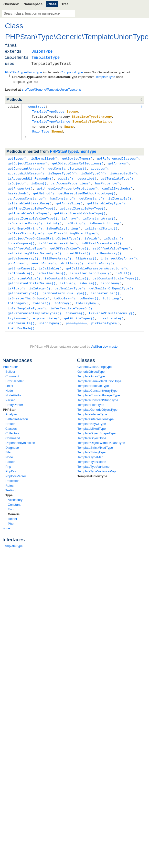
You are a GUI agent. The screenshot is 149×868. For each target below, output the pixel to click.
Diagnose (12, 437)
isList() (54, 218)
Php (8, 456)
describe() (87, 176)
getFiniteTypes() (79, 309)
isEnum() (39, 180)
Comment (12, 366)
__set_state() (111, 309)
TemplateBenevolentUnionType (99, 371)
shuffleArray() (101, 256)
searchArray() (44, 256)
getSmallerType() (70, 280)
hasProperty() (107, 180)
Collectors (12, 423)
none (6, 518)
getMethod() (43, 190)
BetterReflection (17, 409)
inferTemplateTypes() (27, 299)
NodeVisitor (14, 385)
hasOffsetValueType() (27, 242)
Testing (10, 480)
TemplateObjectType (92, 428)
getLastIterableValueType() (33, 214)
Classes (11, 418)
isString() (75, 218)
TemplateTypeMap (90, 447)
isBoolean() (111, 275)
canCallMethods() (117, 185)
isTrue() (67, 275)
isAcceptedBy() (123, 171)
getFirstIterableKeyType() (32, 204)
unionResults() (21, 313)
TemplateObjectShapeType (96, 423)
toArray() (63, 294)
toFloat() (42, 294)
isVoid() (92, 233)
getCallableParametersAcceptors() (96, 261)
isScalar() (114, 233)
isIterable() (120, 195)
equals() (65, 176)
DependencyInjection (20, 433)
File (8, 442)
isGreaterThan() (105, 285)
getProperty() (20, 185)
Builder (10, 361)
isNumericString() (106, 218)
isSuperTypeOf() (63, 171)
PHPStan (10, 399)
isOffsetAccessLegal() (101, 237)
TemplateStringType (91, 442)
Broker (10, 414)
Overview (11, 4)
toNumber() (89, 290)
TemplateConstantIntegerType (99, 385)
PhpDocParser (16, 466)
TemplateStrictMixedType (95, 437)
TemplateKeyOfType (92, 414)
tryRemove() (18, 309)
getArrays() (118, 161)
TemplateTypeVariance (93, 456)
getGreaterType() (23, 285)
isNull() (124, 266)
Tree (65, 4)
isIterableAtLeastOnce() (30, 199)
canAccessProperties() (71, 180)
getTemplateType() (117, 176)
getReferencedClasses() (118, 157)
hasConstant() (63, 195)
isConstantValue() (24, 271)
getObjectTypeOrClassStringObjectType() (44, 233)
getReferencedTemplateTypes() (34, 304)
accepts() (99, 166)
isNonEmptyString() (25, 223)
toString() (112, 290)
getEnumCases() (21, 261)
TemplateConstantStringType (98, 390)
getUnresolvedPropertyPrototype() (67, 185)
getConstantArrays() (26, 166)
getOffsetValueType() (69, 242)
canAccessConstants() (27, 195)
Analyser (12, 404)
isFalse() (88, 275)
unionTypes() (50, 313)
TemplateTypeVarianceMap (97, 461)
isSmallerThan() (51, 266)
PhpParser (10, 357)
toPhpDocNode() (21, 318)
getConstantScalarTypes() (115, 271)
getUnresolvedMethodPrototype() (87, 190)
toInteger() (18, 294)
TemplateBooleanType (93, 376)
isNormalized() (45, 157)
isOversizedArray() (25, 218)
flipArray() (86, 252)
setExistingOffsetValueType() (34, 247)
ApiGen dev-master (105, 336)
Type (9, 485)
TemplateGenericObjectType (97, 399)
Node (9, 380)
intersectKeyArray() (119, 252)
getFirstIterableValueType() (80, 209)
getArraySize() (69, 199)
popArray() (17, 256)
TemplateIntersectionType (96, 409)
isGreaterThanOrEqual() (29, 290)
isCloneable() (20, 266)
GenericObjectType (91, 361)
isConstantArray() (99, 214)
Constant (14, 494)
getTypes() (17, 157)
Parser (10, 390)
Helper (12, 509)
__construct (35, 106)
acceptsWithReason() (26, 171)
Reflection (12, 471)
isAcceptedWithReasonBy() (31, 176)
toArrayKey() (87, 294)
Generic (14, 504)
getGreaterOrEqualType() (64, 285)
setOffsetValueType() (112, 242)
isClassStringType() (26, 228)
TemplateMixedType (92, 418)
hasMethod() (18, 190)
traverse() (75, 304)
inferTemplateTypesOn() (71, 299)
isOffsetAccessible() (58, 237)
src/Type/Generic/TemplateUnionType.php (52, 90)
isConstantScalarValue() (66, 271)
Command (13, 428)
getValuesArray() (23, 252)
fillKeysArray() (57, 252)
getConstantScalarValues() (32, 275)
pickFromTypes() (105, 313)
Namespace (33, 4)
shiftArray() (72, 256)
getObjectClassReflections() (78, 161)
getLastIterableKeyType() (83, 204)
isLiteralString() (101, 223)
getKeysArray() (108, 247)
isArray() (70, 214)
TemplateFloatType (91, 395)
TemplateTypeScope (92, 452)
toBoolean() (64, 290)
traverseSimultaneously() (112, 304)
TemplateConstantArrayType (97, 380)
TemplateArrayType (91, 366)
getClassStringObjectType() (73, 228)
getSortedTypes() (77, 157)
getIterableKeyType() (106, 199)
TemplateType (13, 536)
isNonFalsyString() (64, 223)
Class (52, 4)
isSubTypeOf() (93, 171)
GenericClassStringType (95, 357)
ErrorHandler (14, 371)
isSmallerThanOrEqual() (91, 266)
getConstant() (92, 195)
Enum (12, 499)
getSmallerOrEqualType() (111, 280)
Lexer (9, 376)
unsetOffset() (78, 247)
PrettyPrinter (14, 395)
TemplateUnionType (92, 466)
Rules (9, 475)
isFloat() (16, 280)
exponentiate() (46, 309)
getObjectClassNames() (28, 161)
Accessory (15, 490)
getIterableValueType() (29, 209)
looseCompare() (21, 237)
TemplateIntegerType (92, 404)
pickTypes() (76, 313)
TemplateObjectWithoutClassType (101, 433)
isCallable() (50, 261)
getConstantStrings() (67, 166)
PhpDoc (11, 461)
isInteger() (40, 280)
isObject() (17, 180)
